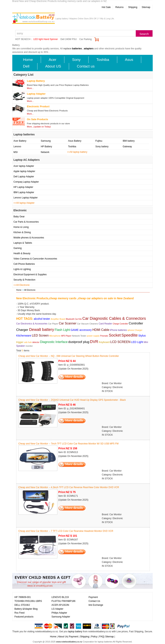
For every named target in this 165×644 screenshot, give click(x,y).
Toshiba (103, 60)
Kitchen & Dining (22, 232)
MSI (16, 152)
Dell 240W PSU (69, 39)
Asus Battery (75, 141)
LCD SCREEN (120, 342)
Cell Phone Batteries (24, 264)
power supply (93, 336)
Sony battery (102, 147)
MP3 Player (66, 336)
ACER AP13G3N (60, 605)
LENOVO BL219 (60, 597)
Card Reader (105, 324)
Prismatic (104, 336)
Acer (53, 60)
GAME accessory (81, 330)
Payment (93, 597)
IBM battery (129, 141)
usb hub (28, 342)
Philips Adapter (59, 613)
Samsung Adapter (61, 617)
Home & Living (21, 227)
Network (45, 152)
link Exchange (96, 605)
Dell (26, 66)
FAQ (102, 637)
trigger (20, 342)
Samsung (46, 141)
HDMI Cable (101, 330)
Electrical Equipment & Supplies (30, 274)
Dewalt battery (42, 330)
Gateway (127, 147)
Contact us (86, 66)
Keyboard (104, 342)
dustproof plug (79, 342)
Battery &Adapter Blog (26, 609)
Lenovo (17, 147)
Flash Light (62, 330)
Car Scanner (68, 323)
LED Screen (40, 335)
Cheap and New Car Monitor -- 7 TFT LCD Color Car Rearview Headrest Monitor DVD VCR (66, 531)
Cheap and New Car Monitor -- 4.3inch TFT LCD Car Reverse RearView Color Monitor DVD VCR (69, 487)
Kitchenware (24, 336)
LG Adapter (57, 609)
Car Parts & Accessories (26, 222)
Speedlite (130, 335)
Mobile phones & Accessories (29, 238)
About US (53, 66)
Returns (119, 7)
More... (30, 88)
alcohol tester (42, 319)
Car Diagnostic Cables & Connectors (114, 318)
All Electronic (30, 290)
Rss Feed (19, 613)
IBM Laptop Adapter (24, 192)
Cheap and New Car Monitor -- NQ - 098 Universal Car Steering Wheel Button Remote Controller (69, 356)
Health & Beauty (22, 253)
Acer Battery (20, 141)
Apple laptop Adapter (24, 171)
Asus (129, 60)
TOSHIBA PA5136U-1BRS (28, 601)
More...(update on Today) (39, 127)
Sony (76, 60)
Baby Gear (19, 217)
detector (36, 342)
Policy (94, 637)
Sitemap (146, 7)
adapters (89, 49)
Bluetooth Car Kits (74, 319)
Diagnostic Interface (54, 342)
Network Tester (79, 336)
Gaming (18, 248)
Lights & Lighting (22, 269)
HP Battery (46, 147)
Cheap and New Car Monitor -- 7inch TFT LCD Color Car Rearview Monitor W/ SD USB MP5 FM (68, 444)
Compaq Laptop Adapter (26, 182)
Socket (115, 335)
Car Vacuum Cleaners (87, 324)
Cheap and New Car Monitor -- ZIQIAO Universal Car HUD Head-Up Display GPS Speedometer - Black (72, 400)
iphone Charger (135, 330)
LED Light (137, 342)
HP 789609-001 (23, 597)
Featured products (24, 617)
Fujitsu (99, 141)
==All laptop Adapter (24, 203)
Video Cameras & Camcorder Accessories (35, 259)
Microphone (55, 336)
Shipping (133, 7)
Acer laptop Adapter (24, 166)
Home (28, 60)
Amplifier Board (58, 319)
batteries (77, 49)
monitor (29, 346)
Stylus (142, 336)
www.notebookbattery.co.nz (69, 642)
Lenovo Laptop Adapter (26, 198)
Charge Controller (120, 324)
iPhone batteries (118, 330)
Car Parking (86, 39)
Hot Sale (106, 7)
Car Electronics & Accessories (32, 324)
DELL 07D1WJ (22, 605)
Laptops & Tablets (23, 243)
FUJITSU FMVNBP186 (63, 601)
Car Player (53, 324)
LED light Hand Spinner (46, 39)
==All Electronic (22, 285)
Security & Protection (24, 280)
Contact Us (94, 601)
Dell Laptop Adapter (24, 177)
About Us (63, 637)
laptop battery (75, 632)
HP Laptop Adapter (23, 187)
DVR (94, 342)
